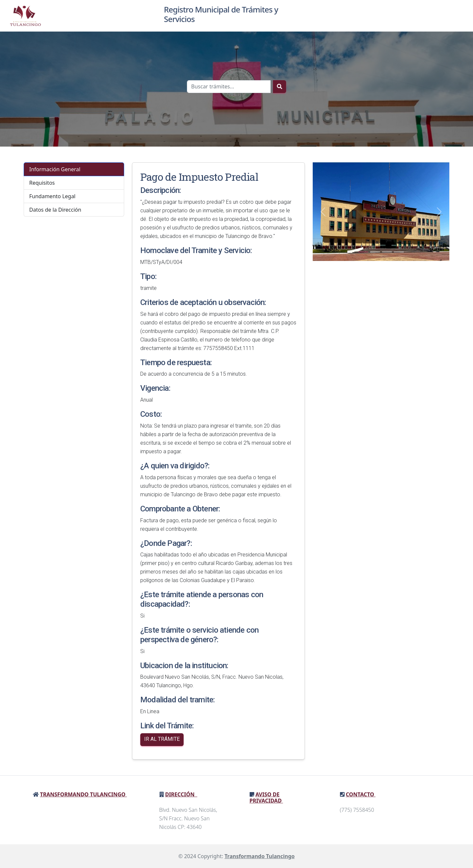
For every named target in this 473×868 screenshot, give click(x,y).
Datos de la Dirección (55, 210)
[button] (323, 212)
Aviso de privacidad (266, 798)
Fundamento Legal (52, 196)
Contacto (361, 794)
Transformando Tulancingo (84, 794)
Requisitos (42, 183)
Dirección (181, 794)
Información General (55, 169)
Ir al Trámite (162, 739)
